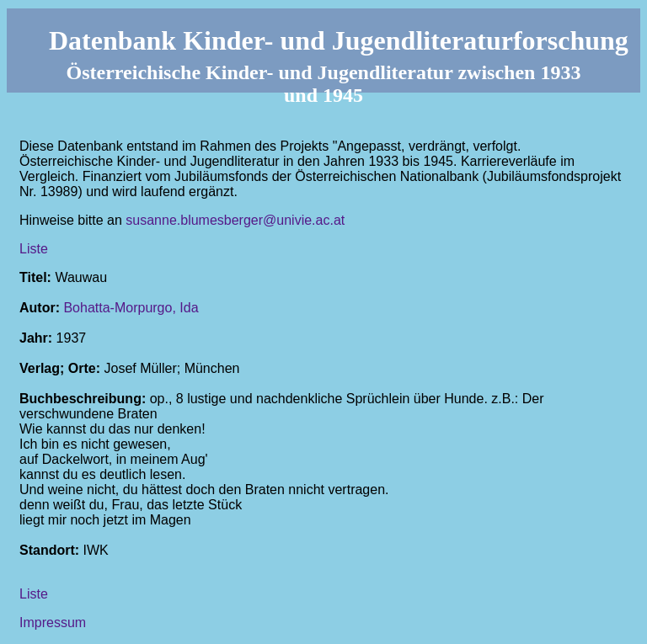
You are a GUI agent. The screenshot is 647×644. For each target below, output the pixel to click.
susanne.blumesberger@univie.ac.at (235, 220)
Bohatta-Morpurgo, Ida (131, 308)
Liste (34, 249)
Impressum (53, 623)
